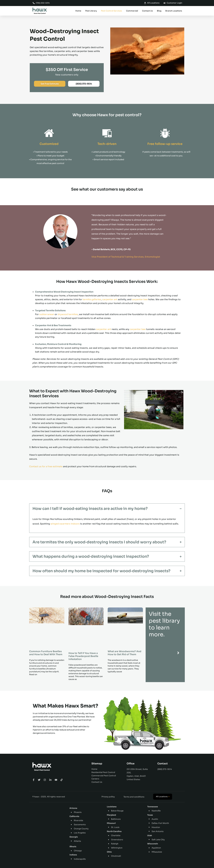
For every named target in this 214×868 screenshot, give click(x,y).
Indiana (73, 855)
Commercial (132, 11)
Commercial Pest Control (104, 776)
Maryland (111, 815)
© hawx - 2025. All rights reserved (49, 797)
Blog (159, 11)
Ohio (109, 852)
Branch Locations (174, 11)
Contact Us (147, 11)
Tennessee (153, 807)
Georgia (74, 837)
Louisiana (112, 807)
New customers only (67, 75)
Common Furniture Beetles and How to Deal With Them (46, 653)
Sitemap (97, 764)
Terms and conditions (134, 797)
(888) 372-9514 (165, 769)
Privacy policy (108, 797)
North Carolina (114, 831)
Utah (150, 835)
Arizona (73, 808)
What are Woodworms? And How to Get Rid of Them (124, 653)
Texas (150, 815)
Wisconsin (153, 844)
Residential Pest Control (103, 772)
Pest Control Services (112, 11)
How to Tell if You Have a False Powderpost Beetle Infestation (83, 656)
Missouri (111, 823)
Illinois (73, 847)
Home (78, 11)
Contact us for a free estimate (46, 466)
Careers (95, 779)
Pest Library (91, 11)
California (74, 816)
